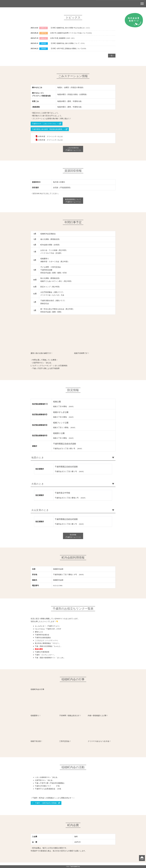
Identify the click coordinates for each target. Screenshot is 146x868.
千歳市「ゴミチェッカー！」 (46, 657)
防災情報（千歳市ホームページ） (73, 538)
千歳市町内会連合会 (43, 637)
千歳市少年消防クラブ (43, 789)
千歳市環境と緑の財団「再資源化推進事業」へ (51, 130)
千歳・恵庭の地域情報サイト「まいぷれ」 (51, 660)
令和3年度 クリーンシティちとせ (51, 137)
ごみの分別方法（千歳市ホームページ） (73, 150)
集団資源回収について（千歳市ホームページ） (73, 201)
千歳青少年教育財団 (43, 655)
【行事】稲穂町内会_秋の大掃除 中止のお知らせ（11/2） (72, 28)
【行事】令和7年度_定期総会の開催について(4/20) (69, 48)
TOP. (142, 859)
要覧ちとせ (39, 634)
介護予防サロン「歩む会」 (45, 783)
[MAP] (71, 408)
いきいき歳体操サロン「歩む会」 (48, 780)
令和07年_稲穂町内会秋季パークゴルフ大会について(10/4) (72, 33)
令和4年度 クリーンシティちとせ (51, 140)
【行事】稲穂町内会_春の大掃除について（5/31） (69, 43)
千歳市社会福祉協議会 (43, 640)
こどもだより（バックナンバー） (48, 643)
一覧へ (112, 56)
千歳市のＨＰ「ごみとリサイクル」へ (48, 124)
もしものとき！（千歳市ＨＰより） (48, 629)
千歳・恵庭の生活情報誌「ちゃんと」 (49, 649)
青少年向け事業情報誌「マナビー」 (48, 646)
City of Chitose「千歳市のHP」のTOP (49, 631)
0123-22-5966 (58, 588)
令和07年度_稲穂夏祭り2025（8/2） (64, 38)
